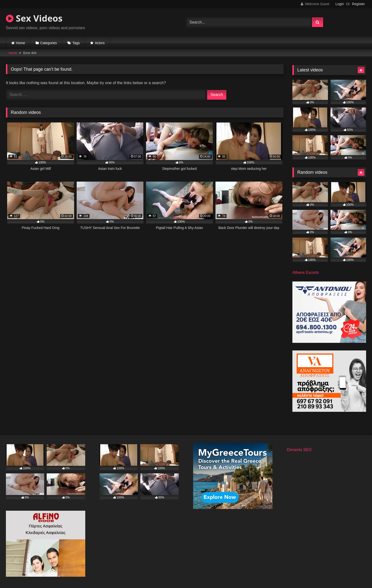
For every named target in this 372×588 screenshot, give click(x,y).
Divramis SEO (299, 450)
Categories (49, 43)
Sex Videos (34, 18)
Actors (100, 43)
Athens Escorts (306, 273)
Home (21, 43)
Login (340, 4)
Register (358, 4)
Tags (76, 43)
